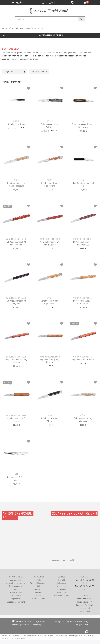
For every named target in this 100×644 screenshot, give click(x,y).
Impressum (16, 599)
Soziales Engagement (16, 602)
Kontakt (62, 580)
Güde (39, 580)
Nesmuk (38, 592)
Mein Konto (62, 592)
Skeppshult (39, 589)
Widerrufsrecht (16, 592)
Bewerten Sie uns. (62, 596)
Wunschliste (62, 586)
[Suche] (81, 19)
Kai (39, 586)
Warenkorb (62, 589)
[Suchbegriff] (47, 19)
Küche (12, 28)
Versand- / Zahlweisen (16, 583)
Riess (39, 596)
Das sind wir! (16, 580)
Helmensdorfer (38, 599)
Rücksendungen (16, 586)
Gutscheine (62, 583)
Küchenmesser (23, 28)
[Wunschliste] (73, 3)
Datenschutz (16, 596)
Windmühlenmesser (39, 583)
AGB (16, 589)
